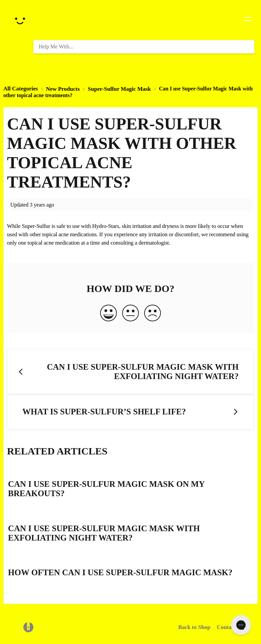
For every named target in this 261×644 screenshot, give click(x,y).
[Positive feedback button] (108, 314)
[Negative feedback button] (153, 314)
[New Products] (64, 89)
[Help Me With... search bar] (144, 47)
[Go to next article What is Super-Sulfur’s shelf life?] (130, 412)
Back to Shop (194, 627)
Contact (226, 627)
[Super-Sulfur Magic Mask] (120, 89)
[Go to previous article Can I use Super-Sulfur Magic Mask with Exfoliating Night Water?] (130, 372)
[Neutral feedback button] (130, 314)
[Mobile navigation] (248, 20)
